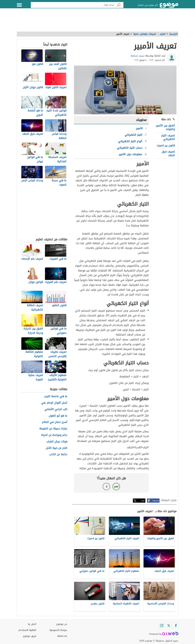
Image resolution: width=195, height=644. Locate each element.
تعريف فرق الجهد (168, 153)
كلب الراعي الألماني (56, 409)
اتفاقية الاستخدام (27, 630)
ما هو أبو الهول (58, 416)
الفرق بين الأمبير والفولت (165, 127)
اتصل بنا (32, 624)
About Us (62, 636)
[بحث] (119, 5)
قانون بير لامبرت (166, 145)
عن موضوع (62, 624)
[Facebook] (176, 626)
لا (106, 486)
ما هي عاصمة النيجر (56, 396)
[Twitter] (169, 626)
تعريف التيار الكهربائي (168, 137)
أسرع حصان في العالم (55, 422)
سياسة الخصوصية (58, 630)
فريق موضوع (30, 636)
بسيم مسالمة (137, 56)
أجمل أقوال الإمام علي (54, 403)
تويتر (143, 501)
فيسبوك (155, 501)
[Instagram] (162, 626)
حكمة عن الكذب (58, 454)
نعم (116, 486)
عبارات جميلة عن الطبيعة (53, 429)
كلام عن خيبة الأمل (56, 448)
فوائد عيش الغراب (57, 442)
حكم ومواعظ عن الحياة (54, 435)
